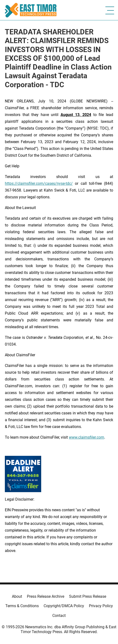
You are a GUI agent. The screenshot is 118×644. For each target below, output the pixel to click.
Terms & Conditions (22, 606)
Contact (59, 616)
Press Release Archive (46, 596)
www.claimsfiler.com (87, 437)
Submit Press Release (88, 596)
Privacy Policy (101, 606)
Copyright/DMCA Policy (64, 606)
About (17, 596)
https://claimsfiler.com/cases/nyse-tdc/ (39, 183)
